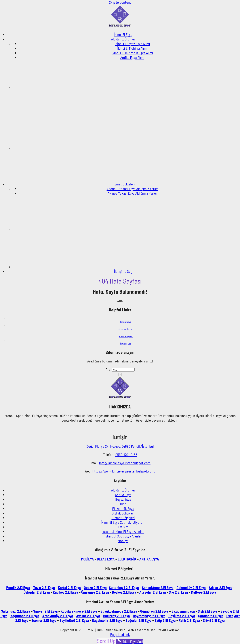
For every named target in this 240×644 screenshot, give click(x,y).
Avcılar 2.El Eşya (88, 616)
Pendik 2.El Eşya (18, 588)
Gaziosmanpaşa (183, 611)
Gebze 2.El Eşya (95, 588)
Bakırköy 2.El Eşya (116, 616)
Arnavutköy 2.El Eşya (58, 616)
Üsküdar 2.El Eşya (37, 592)
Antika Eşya (123, 495)
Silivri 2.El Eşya (214, 620)
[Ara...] (123, 370)
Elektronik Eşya (123, 508)
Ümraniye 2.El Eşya (95, 592)
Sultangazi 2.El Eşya (16, 611)
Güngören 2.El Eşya (154, 611)
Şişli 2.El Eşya (208, 611)
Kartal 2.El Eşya (69, 588)
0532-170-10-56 (126, 454)
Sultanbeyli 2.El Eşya (124, 588)
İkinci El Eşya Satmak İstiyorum (123, 522)
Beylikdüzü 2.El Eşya (74, 620)
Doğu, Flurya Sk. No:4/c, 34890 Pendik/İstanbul (120, 446)
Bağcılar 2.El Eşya (139, 620)
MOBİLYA (87, 559)
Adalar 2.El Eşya (221, 588)
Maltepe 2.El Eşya (204, 592)
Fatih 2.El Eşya (189, 620)
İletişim (123, 527)
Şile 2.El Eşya (178, 592)
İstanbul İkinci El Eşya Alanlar (123, 531)
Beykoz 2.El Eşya (124, 592)
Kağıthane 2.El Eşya (25, 616)
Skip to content (120, 2)
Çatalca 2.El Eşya (211, 616)
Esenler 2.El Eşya (44, 620)
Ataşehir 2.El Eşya (153, 592)
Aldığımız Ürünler (126, 329)
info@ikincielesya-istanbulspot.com (125, 463)
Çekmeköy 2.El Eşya (191, 588)
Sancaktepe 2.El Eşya (158, 588)
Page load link (120, 634)
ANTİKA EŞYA (149, 559)
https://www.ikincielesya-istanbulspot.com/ (124, 471)
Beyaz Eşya (123, 499)
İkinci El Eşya (126, 322)
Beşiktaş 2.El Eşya (182, 616)
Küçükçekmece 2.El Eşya (79, 611)
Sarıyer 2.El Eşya (45, 611)
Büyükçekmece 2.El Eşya (119, 611)
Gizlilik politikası (123, 513)
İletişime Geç (126, 344)
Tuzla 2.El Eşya (44, 588)
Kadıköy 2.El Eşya (66, 592)
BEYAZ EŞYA (106, 559)
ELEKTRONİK (127, 559)
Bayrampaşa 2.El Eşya (149, 616)
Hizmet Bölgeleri (126, 336)
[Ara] (120, 374)
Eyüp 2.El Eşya (165, 620)
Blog (123, 504)
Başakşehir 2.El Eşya (107, 620)
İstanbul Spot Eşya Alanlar (123, 536)
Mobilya (123, 541)
